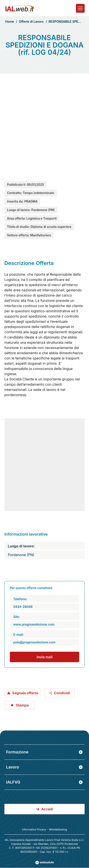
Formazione (44, 752)
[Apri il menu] (80, 8)
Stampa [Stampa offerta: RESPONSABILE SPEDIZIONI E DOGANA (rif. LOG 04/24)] (20, 705)
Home (10, 21)
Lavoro (44, 767)
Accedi (44, 809)
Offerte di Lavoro (31, 21)
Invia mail (45, 657)
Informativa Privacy (34, 829)
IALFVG (44, 782)
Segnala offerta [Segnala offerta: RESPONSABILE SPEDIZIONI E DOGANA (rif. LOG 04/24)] (22, 693)
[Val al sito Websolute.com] (45, 863)
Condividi (59, 693)
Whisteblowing (58, 829)
